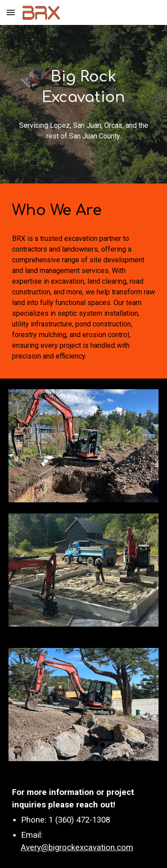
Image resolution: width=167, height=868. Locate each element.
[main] (84, 87)
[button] (11, 12)
